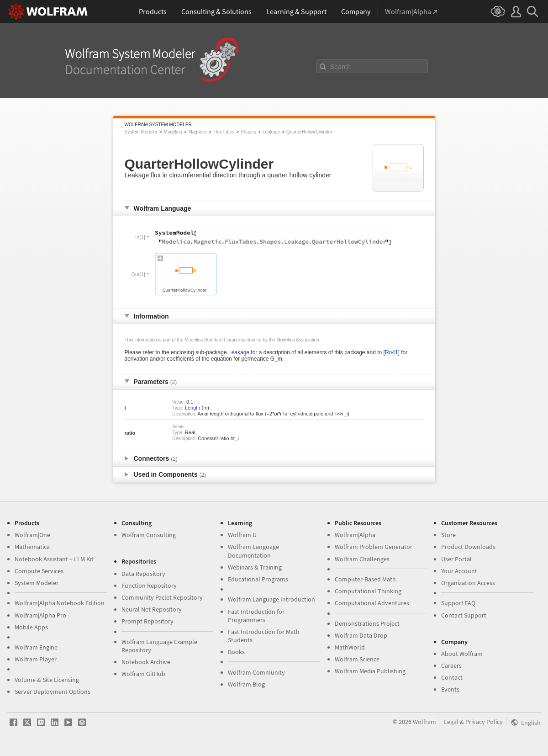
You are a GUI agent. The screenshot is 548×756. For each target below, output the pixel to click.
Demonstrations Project (367, 623)
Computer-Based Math (365, 579)
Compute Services (39, 571)
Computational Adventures (372, 603)
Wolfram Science (357, 659)
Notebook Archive (146, 662)
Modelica (173, 132)
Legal (451, 722)
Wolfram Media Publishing (370, 671)
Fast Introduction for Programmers (256, 616)
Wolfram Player (36, 659)
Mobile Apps (31, 627)
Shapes (248, 132)
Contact (452, 677)
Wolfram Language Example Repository (159, 646)
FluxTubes (224, 132)
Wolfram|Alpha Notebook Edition (60, 603)
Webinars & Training (255, 567)
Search (341, 67)
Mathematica (32, 547)
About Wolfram (462, 654)
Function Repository (149, 586)
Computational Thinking (368, 591)
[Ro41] (392, 352)
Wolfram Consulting (149, 535)
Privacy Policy (484, 722)
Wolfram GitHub (143, 674)
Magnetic (198, 132)
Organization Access (468, 583)
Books (236, 652)
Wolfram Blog (246, 684)
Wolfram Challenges (362, 559)
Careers (451, 665)
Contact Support (464, 615)
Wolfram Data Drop (361, 635)
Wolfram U (242, 535)
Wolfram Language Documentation (253, 551)
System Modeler (141, 132)
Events (450, 689)
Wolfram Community (256, 672)
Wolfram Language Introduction (271, 599)
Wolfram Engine (36, 647)
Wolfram (424, 722)
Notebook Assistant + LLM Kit (54, 559)
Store (448, 535)
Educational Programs (258, 579)
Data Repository (143, 574)
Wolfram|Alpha (355, 535)
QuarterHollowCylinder (309, 132)
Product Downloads (468, 547)
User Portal (456, 559)
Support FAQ (458, 603)
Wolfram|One (32, 535)
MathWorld (350, 647)
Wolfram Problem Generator (374, 547)
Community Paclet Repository (162, 597)
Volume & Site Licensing (47, 680)
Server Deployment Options (53, 692)
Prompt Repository (148, 621)
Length (193, 408)
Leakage (271, 132)
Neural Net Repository (152, 609)
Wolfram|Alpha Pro (40, 615)
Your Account (459, 571)
